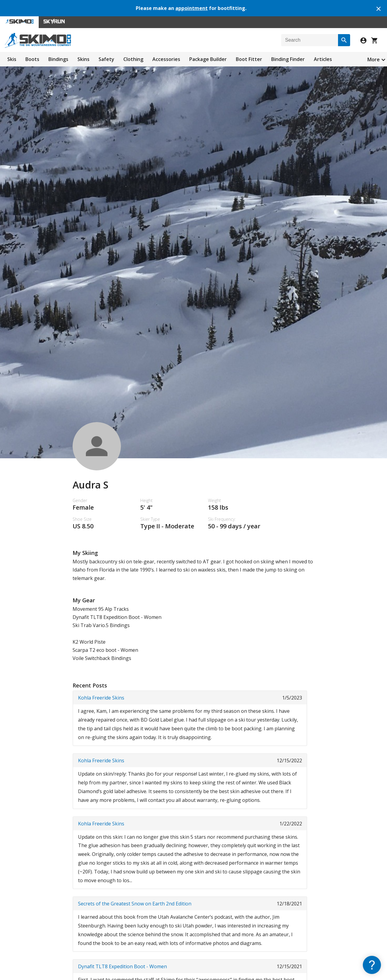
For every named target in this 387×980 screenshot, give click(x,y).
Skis (12, 59)
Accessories (166, 59)
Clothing (133, 59)
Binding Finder (288, 59)
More (374, 59)
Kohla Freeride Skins (101, 698)
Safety (106, 59)
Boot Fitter (249, 59)
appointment (192, 8)
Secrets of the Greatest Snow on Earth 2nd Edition (135, 904)
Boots (32, 59)
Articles (323, 59)
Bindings (58, 59)
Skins (83, 59)
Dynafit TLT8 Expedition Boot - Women (122, 966)
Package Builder (208, 59)
